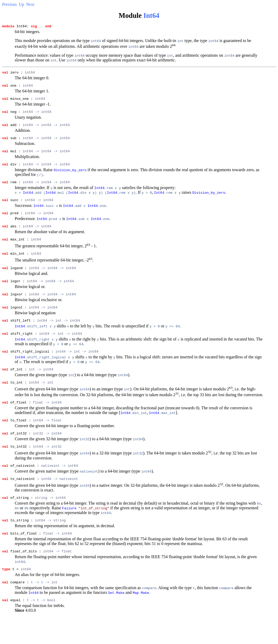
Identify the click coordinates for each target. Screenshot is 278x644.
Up (22, 4)
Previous (9, 4)
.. (41, 27)
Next (30, 4)
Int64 (151, 15)
